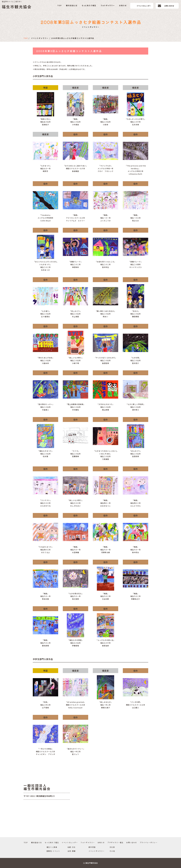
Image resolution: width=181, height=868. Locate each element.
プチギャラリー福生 (115, 842)
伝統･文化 (72, 847)
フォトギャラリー (108, 5)
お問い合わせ (169, 6)
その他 (112, 851)
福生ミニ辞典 (52, 847)
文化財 (112, 847)
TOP (60, 5)
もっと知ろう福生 (89, 5)
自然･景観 (72, 851)
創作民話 (92, 847)
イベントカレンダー (144, 6)
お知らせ (123, 5)
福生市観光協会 (17, 7)
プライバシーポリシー (149, 842)
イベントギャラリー (97, 851)
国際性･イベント (53, 851)
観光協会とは (72, 5)
